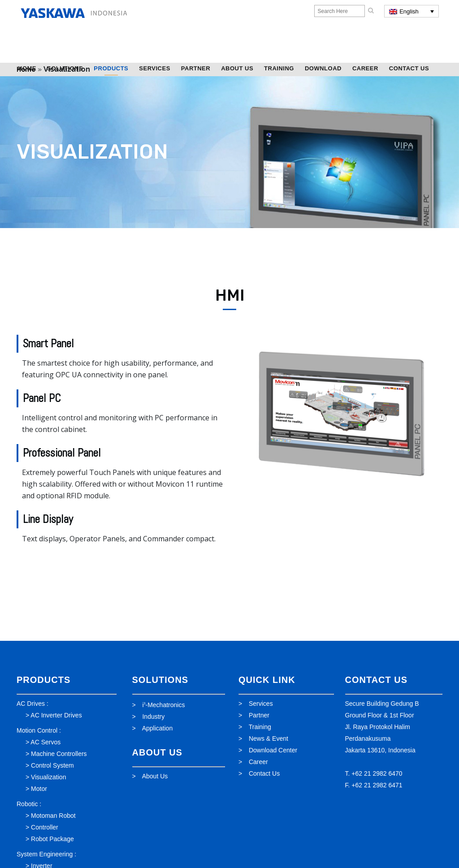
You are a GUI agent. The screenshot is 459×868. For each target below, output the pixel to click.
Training (260, 727)
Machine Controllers (59, 754)
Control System (52, 765)
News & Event (268, 738)
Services (261, 704)
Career (258, 762)
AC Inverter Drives (56, 715)
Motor (39, 789)
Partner (259, 715)
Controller (45, 827)
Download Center (273, 750)
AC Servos (45, 742)
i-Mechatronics (163, 705)
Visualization (48, 777)
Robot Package (52, 839)
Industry (153, 717)
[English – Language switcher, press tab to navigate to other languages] (411, 11)
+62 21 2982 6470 (377, 773)
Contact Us (264, 773)
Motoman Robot (53, 816)
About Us (155, 776)
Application (158, 728)
